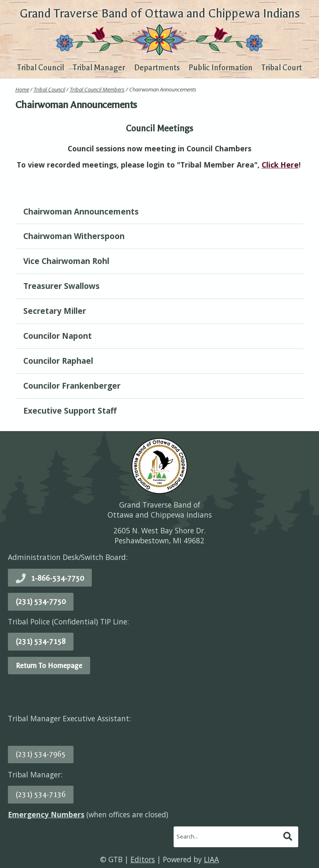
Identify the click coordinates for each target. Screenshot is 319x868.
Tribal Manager (99, 68)
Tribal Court (282, 68)
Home (22, 89)
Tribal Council (40, 68)
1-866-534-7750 (57, 578)
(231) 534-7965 (41, 754)
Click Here (280, 165)
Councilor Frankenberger (72, 386)
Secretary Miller (55, 311)
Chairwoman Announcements (81, 212)
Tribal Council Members (97, 89)
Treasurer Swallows (61, 286)
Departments (157, 68)
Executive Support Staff (70, 411)
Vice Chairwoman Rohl (66, 261)
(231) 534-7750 (41, 602)
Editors (143, 859)
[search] (228, 836)
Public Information (221, 68)
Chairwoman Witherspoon (74, 236)
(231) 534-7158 (41, 641)
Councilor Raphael (58, 361)
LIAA (211, 859)
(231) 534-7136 (41, 794)
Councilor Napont (58, 336)
